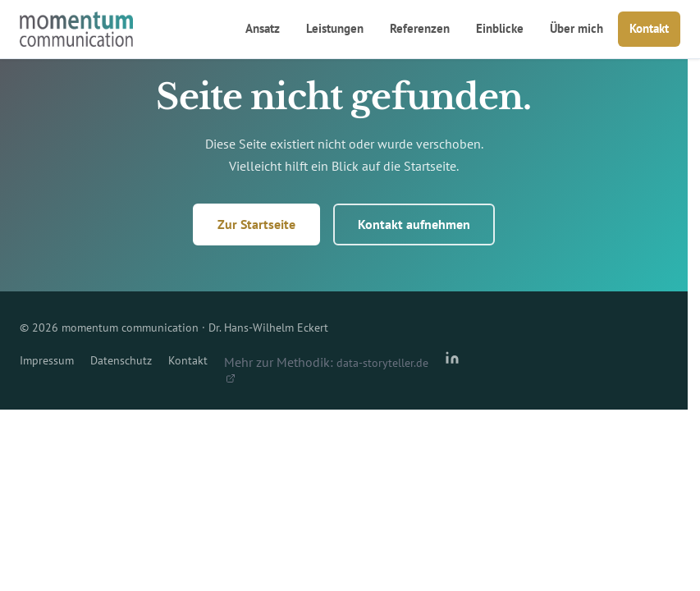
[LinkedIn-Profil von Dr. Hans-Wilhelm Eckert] (452, 367)
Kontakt (649, 28)
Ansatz (263, 28)
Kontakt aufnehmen (414, 224)
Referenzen (420, 28)
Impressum (47, 360)
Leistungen (335, 28)
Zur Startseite (256, 224)
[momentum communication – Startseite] (76, 30)
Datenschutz (121, 360)
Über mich (576, 28)
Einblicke (500, 28)
